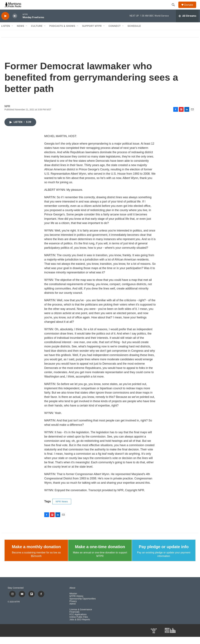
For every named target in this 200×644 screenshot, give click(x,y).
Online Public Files (79, 624)
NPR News (62, 509)
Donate (191, 8)
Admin (73, 611)
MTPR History (76, 603)
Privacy (73, 608)
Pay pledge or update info (164, 554)
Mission (73, 601)
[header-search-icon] (175, 8)
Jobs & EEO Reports (80, 627)
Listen (6, 33)
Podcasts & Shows (62, 33)
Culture (37, 33)
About (72, 595)
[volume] (15, 23)
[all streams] (187, 23)
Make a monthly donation (36, 554)
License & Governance (81, 617)
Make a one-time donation (100, 554)
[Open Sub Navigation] (12, 33)
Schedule (134, 33)
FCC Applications (78, 622)
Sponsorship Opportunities (83, 606)
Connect (115, 33)
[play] (5, 23)
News (21, 33)
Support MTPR (92, 33)
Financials (74, 619)
